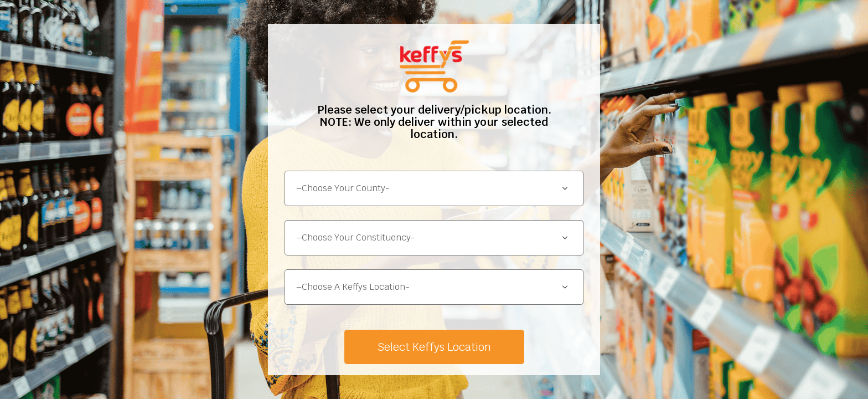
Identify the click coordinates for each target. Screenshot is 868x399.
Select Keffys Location (434, 347)
